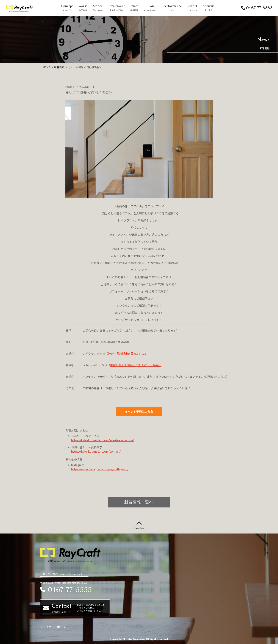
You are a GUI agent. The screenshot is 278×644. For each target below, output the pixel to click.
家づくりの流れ (151, 10)
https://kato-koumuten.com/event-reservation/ (102, 440)
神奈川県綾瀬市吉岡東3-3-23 (126, 353)
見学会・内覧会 (116, 10)
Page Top (139, 525)
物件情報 (134, 10)
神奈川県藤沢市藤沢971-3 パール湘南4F (136, 365)
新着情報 (59, 67)
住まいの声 (98, 10)
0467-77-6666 (257, 8)
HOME (47, 67)
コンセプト (67, 10)
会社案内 (208, 10)
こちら (222, 377)
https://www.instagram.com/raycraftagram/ (100, 469)
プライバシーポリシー (54, 627)
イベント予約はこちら (139, 411)
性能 (173, 10)
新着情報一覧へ (139, 502)
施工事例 (83, 10)
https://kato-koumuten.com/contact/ (96, 451)
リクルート (192, 10)
